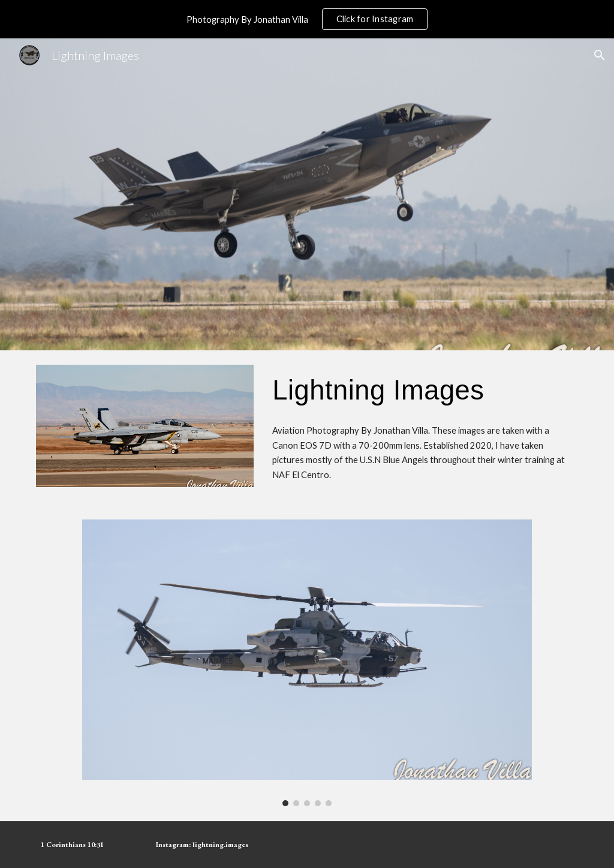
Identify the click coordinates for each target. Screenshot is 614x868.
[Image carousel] (307, 663)
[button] (600, 55)
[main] (423, 390)
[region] (307, 19)
